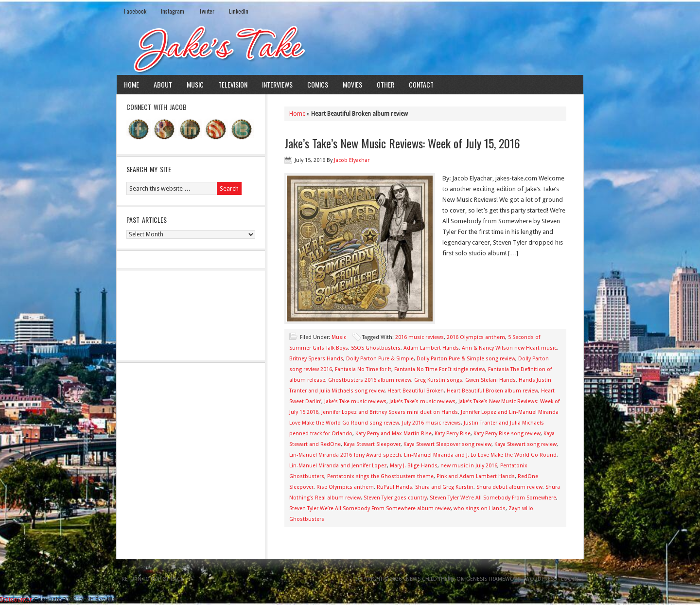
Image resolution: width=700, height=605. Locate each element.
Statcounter (16, 599)
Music (195, 84)
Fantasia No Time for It (363, 369)
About (163, 84)
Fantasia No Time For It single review (440, 369)
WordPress (541, 579)
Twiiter (207, 11)
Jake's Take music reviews (355, 401)
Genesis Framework (493, 579)
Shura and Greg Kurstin (444, 487)
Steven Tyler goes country (395, 498)
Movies (352, 84)
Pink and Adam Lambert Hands (476, 476)
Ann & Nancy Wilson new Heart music (509, 348)
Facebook (135, 11)
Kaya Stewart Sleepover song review (447, 444)
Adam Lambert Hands (431, 348)
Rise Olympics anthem (345, 487)
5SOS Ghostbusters (376, 348)
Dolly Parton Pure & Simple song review (466, 359)
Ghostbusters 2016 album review (370, 380)
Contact (421, 84)
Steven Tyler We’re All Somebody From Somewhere (493, 498)
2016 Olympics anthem (476, 337)
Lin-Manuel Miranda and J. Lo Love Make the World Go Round (480, 455)
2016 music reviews (420, 337)
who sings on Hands (480, 508)
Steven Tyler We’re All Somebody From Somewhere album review (370, 508)
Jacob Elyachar (352, 160)
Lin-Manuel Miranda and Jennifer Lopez (338, 466)
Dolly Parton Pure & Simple (380, 359)
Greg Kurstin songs (438, 380)
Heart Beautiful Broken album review (492, 391)
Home (131, 84)
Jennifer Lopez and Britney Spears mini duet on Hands (390, 412)
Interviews (277, 84)
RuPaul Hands (394, 487)
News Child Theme (430, 579)
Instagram (173, 11)
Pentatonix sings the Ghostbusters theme (380, 476)
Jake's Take (350, 48)
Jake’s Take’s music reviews (422, 401)
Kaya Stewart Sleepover (372, 444)
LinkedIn (239, 11)
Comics (318, 84)
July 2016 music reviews (431, 423)
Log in (570, 579)
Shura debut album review (509, 487)
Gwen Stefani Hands (490, 380)
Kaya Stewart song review (525, 444)
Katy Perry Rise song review (507, 434)
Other (385, 84)
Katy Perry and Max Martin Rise (394, 434)
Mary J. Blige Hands (414, 466)
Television (233, 84)
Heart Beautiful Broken (416, 391)
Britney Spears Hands (316, 359)
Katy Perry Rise (453, 434)
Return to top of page (153, 579)
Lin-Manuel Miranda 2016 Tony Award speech (345, 455)
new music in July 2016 (469, 466)
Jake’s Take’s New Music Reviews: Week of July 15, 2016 (402, 143)
